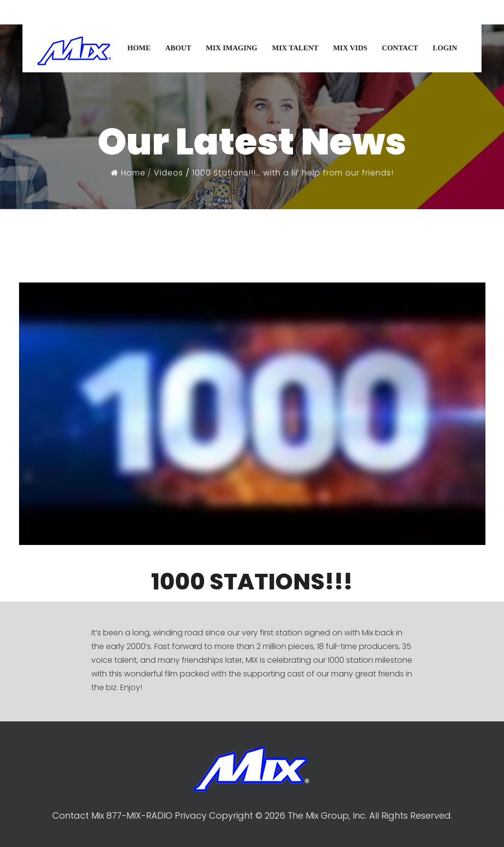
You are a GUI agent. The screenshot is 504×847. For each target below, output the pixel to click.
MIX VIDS (350, 48)
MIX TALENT (295, 48)
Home (128, 173)
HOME (139, 48)
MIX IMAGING (232, 48)
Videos (168, 173)
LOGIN (445, 48)
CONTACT (400, 48)
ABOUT (178, 48)
